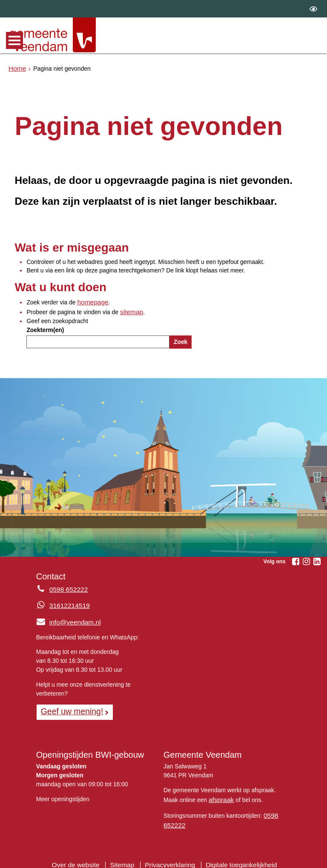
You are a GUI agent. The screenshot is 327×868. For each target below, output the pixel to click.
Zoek (181, 340)
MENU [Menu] (14, 40)
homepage (91, 301)
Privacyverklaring (170, 857)
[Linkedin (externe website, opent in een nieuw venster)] (317, 560)
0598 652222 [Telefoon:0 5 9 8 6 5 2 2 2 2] (67, 587)
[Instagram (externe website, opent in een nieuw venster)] (306, 560)
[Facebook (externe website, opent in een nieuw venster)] (295, 560)
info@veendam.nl (66, 620)
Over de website (83, 857)
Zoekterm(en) (45, 328)
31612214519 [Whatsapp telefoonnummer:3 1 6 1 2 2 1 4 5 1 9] (67, 604)
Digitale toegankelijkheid (235, 857)
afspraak (220, 795)
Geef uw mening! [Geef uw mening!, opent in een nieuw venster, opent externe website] (69, 708)
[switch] (313, 9)
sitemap (131, 310)
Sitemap (126, 857)
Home (16, 68)
